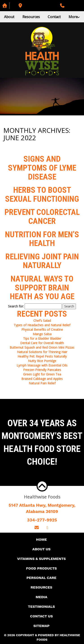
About (9, 17)
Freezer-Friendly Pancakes (42, 370)
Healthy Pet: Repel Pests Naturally (42, 356)
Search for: (16, 306)
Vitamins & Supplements (41, 559)
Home (41, 539)
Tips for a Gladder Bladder (42, 338)
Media (41, 597)
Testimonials (41, 607)
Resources (31, 17)
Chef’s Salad (42, 321)
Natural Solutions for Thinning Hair (42, 352)
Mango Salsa (42, 334)
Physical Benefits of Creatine (42, 329)
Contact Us (41, 616)
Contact (54, 17)
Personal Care (41, 578)
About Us (41, 549)
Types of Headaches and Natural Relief (42, 325)
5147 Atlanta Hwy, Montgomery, (42, 509)
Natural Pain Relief (42, 383)
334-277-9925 (42, 520)
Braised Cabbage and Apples (42, 379)
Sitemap (41, 626)
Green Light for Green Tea (42, 374)
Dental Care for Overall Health (42, 343)
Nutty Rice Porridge (42, 361)
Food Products (41, 568)
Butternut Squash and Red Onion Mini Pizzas (42, 347)
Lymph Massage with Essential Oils (42, 365)
